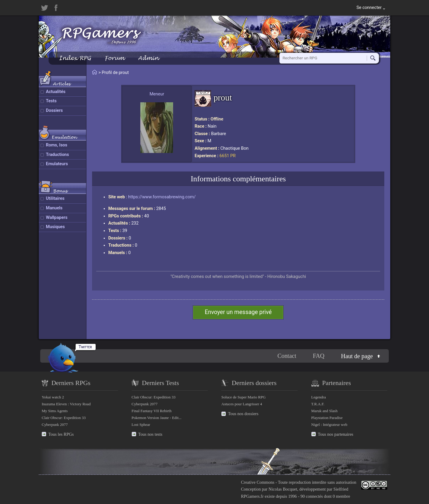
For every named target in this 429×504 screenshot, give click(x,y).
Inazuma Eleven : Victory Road (66, 404)
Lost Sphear (141, 425)
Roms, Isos (57, 145)
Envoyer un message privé (238, 312)
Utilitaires (55, 198)
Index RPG (75, 58)
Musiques (55, 227)
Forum (114, 58)
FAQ (319, 356)
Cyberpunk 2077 (55, 425)
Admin (148, 58)
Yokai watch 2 (53, 397)
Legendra (319, 397)
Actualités (56, 92)
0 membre (341, 496)
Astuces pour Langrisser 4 (242, 404)
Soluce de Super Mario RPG (244, 397)
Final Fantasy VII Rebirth (152, 411)
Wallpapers (57, 218)
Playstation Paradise (327, 418)
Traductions (57, 155)
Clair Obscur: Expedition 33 (64, 418)
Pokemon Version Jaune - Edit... (157, 418)
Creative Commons (258, 482)
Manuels (54, 208)
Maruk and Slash (324, 411)
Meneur (157, 94)
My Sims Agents (55, 411)
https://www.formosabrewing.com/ (162, 197)
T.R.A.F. (318, 404)
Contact (287, 356)
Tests (51, 101)
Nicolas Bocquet (283, 489)
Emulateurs (57, 164)
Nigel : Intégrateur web (329, 425)
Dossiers (54, 110)
